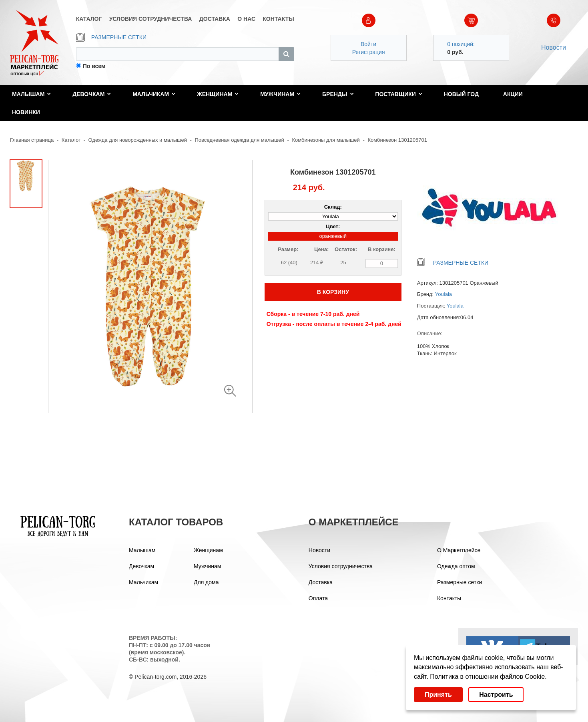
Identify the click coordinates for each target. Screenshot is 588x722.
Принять (438, 695)
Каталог (71, 140)
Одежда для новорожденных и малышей (138, 140)
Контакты (449, 598)
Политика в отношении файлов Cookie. (488, 677)
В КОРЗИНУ (333, 292)
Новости (554, 47)
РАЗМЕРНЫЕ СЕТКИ (111, 37)
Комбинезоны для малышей (326, 140)
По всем (94, 66)
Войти (368, 44)
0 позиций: (461, 44)
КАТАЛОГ (89, 19)
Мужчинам (280, 94)
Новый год (461, 94)
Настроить (496, 695)
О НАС (246, 19)
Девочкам (92, 94)
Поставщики (399, 94)
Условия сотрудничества (341, 566)
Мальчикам (154, 94)
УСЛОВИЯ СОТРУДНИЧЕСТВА (151, 19)
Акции (513, 94)
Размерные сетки (460, 582)
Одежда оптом (456, 566)
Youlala (444, 294)
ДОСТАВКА (215, 19)
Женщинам (218, 94)
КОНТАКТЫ (278, 19)
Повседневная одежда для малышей (240, 140)
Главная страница (32, 140)
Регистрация (369, 52)
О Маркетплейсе (459, 550)
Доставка (321, 582)
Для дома (206, 582)
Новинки (26, 112)
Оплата (318, 598)
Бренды (338, 94)
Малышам (31, 94)
